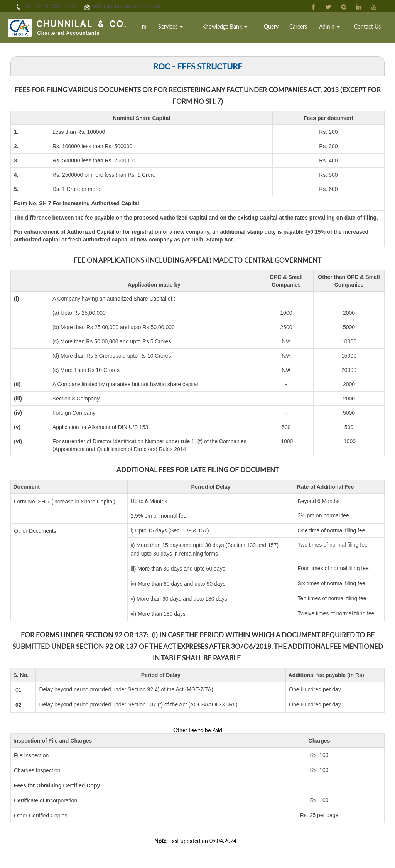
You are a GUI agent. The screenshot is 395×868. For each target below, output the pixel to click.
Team (159, 29)
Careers (305, 29)
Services (187, 29)
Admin (334, 29)
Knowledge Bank (237, 29)
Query (280, 29)
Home (138, 29)
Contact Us (369, 29)
